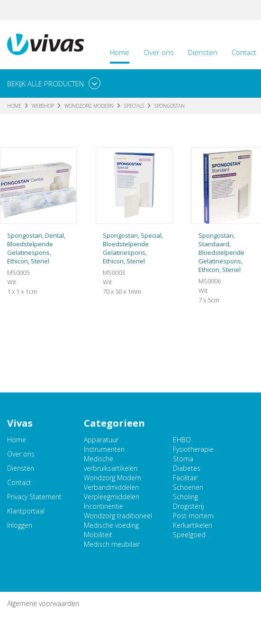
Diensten (203, 52)
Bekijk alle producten (45, 84)
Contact (19, 482)
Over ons (159, 52)
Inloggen (20, 525)
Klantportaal (26, 511)
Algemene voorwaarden (43, 603)
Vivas (45, 44)
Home (120, 52)
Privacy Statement (34, 497)
